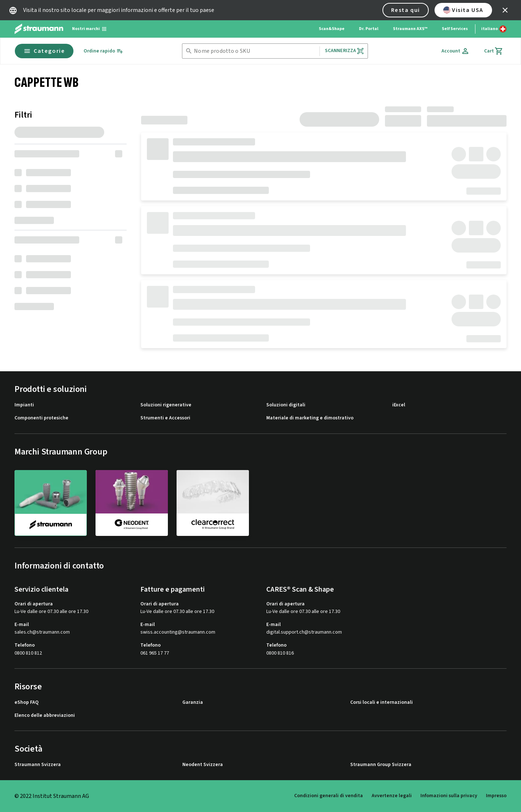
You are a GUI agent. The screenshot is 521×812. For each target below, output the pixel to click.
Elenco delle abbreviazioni (45, 716)
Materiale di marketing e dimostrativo (310, 418)
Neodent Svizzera (203, 765)
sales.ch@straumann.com (42, 632)
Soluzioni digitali (286, 405)
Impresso (496, 796)
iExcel (399, 405)
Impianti (24, 405)
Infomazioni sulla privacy (449, 796)
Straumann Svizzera (38, 765)
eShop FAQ (27, 703)
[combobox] (255, 51)
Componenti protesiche (41, 418)
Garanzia (193, 703)
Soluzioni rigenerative (166, 405)
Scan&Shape (332, 29)
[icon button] (505, 10)
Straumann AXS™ (410, 29)
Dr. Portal (369, 29)
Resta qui (406, 10)
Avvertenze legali (392, 796)
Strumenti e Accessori (165, 418)
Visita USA (463, 10)
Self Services (455, 29)
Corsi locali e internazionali (382, 703)
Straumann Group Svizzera (381, 765)
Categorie (44, 51)
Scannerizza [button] (345, 51)
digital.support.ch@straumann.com (304, 632)
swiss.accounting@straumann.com (178, 632)
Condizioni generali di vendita (329, 796)
